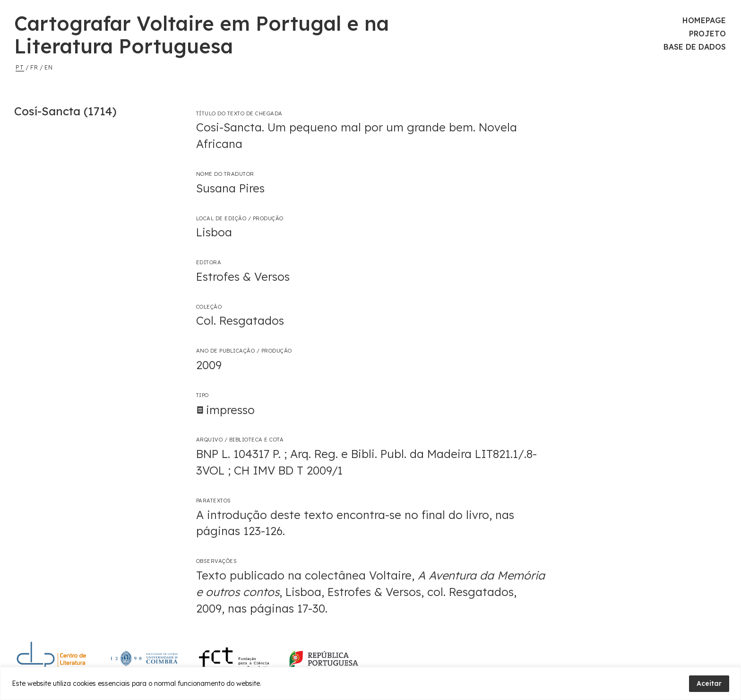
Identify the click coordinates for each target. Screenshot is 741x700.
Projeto (707, 34)
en (49, 67)
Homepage (704, 20)
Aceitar (709, 683)
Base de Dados (695, 47)
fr (34, 67)
